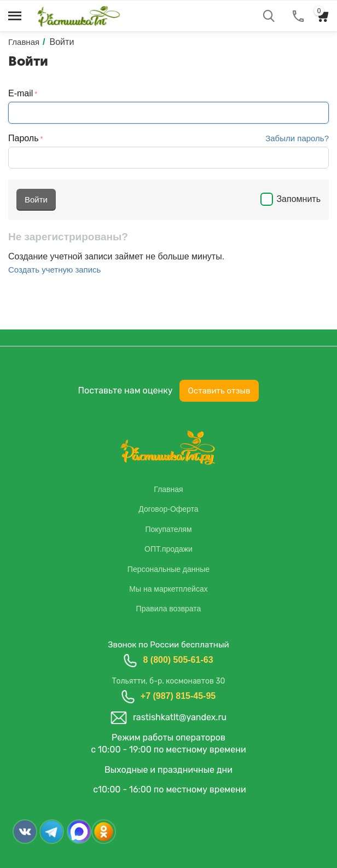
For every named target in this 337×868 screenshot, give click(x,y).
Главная (168, 489)
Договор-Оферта (168, 509)
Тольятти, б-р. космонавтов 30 (168, 681)
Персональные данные (168, 569)
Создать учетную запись (54, 270)
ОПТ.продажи (168, 549)
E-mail (21, 93)
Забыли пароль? (297, 138)
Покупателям (168, 529)
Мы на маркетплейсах (168, 589)
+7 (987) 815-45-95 (178, 696)
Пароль (24, 138)
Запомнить (290, 199)
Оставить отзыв (219, 391)
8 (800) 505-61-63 (178, 660)
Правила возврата (169, 609)
